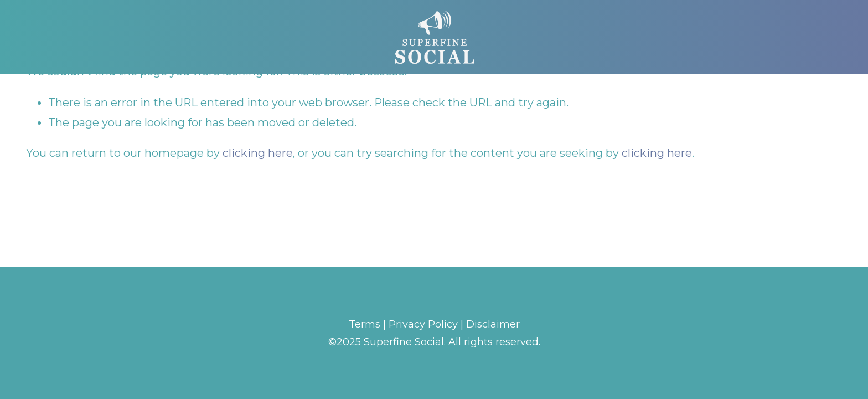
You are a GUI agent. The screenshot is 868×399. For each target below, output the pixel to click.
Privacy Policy (423, 324)
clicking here (258, 153)
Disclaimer (493, 324)
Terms (365, 324)
